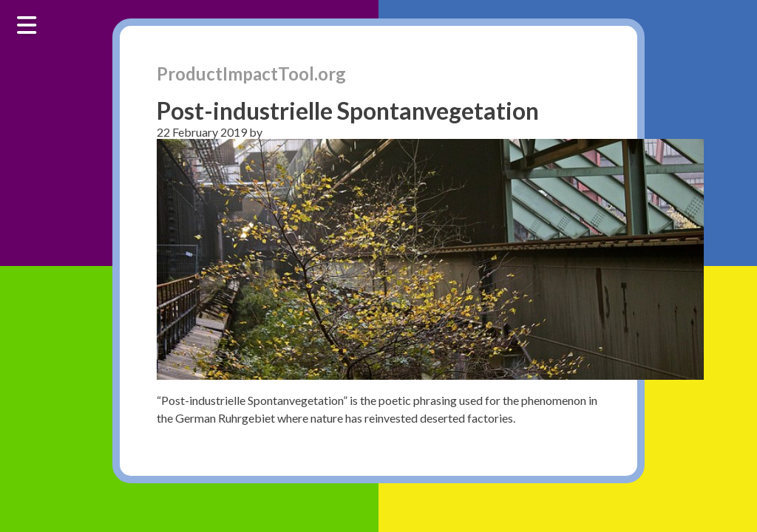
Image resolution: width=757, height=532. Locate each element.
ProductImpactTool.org (251, 74)
